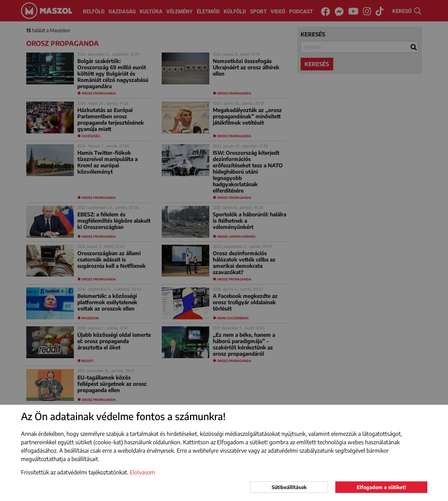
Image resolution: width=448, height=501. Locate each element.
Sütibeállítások (289, 487)
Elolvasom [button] (142, 472)
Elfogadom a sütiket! (381, 487)
